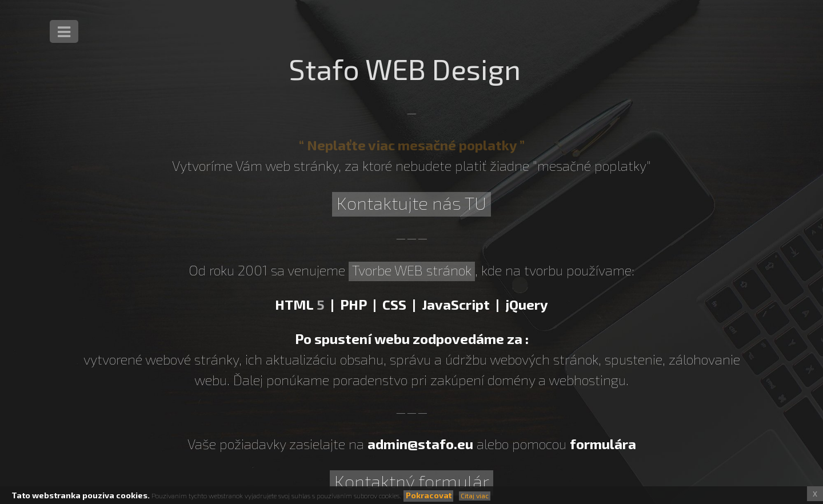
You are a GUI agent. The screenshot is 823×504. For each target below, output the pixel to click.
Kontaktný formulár (412, 481)
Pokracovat (429, 495)
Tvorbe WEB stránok (412, 270)
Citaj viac (475, 495)
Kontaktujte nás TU (411, 203)
